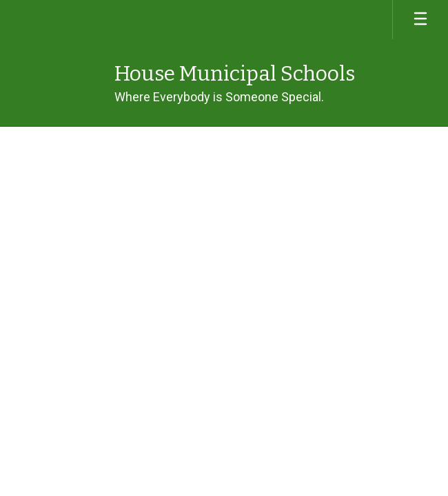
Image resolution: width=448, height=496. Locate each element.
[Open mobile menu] (420, 20)
